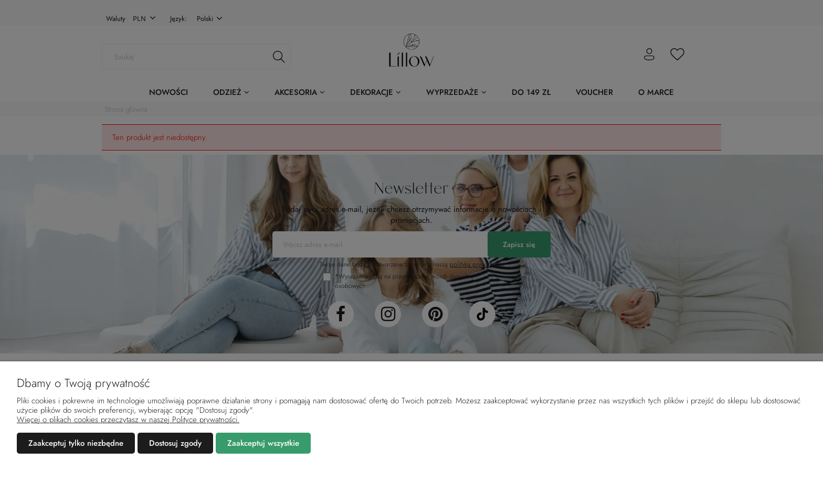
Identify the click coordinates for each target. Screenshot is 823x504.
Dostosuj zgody (175, 443)
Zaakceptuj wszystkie (263, 443)
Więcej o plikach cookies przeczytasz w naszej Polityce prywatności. (128, 420)
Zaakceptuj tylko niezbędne (76, 443)
